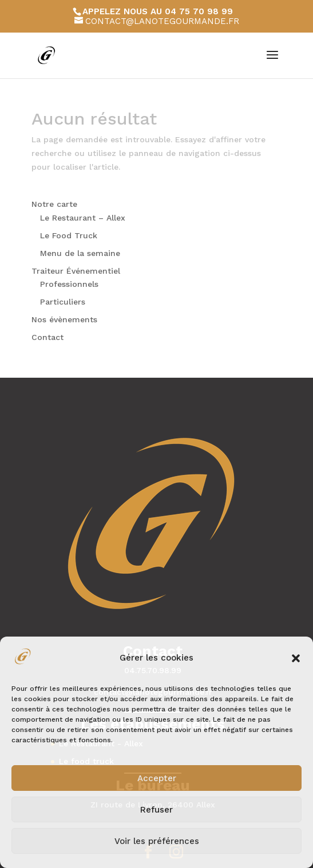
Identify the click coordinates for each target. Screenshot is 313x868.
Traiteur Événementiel (76, 271)
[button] (296, 658)
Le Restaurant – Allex (83, 218)
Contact (47, 337)
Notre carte (54, 204)
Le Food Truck (69, 235)
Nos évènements (64, 319)
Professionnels (69, 284)
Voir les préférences (157, 841)
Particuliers (63, 302)
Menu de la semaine (80, 253)
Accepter (157, 778)
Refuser (156, 810)
